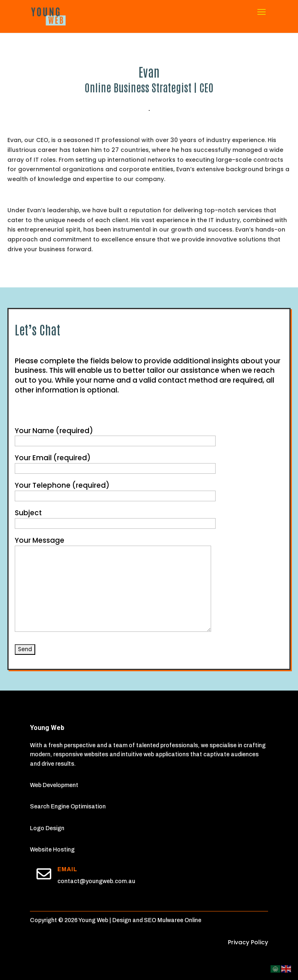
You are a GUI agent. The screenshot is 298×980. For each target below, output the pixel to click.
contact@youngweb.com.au (96, 881)
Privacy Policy (248, 942)
